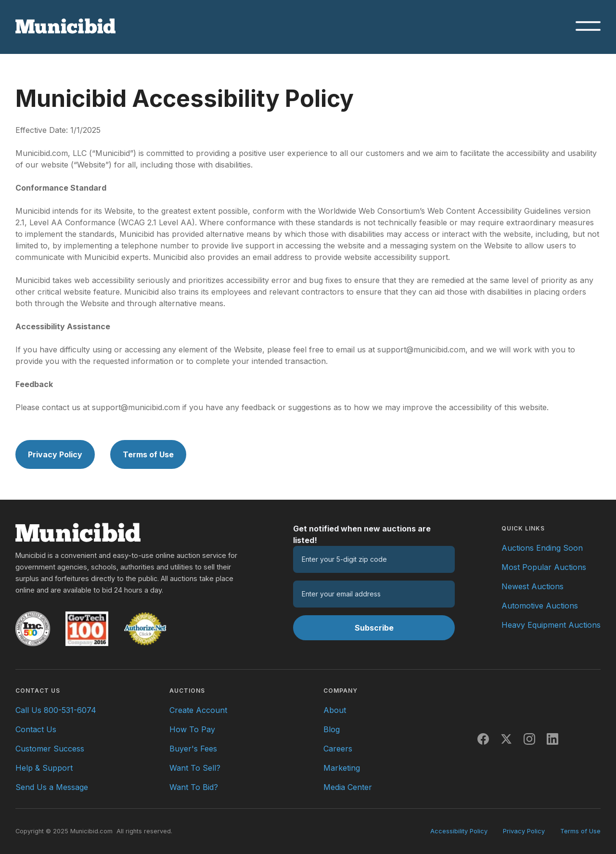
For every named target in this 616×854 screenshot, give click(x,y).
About (335, 710)
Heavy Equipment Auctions (551, 625)
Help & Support (44, 768)
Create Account (198, 710)
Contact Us (36, 729)
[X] (506, 739)
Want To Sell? (195, 768)
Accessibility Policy (459, 831)
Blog (332, 729)
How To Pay (192, 729)
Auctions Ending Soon (542, 548)
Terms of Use (148, 454)
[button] (588, 26)
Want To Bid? (194, 787)
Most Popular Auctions (544, 567)
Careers (338, 749)
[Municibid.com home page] (65, 26)
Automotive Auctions (540, 606)
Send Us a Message (52, 787)
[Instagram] (529, 739)
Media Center (348, 787)
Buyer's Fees (193, 749)
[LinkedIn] (552, 739)
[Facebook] (483, 739)
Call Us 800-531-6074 (56, 710)
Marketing (342, 768)
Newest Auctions (533, 586)
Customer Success (50, 749)
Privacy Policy (55, 454)
